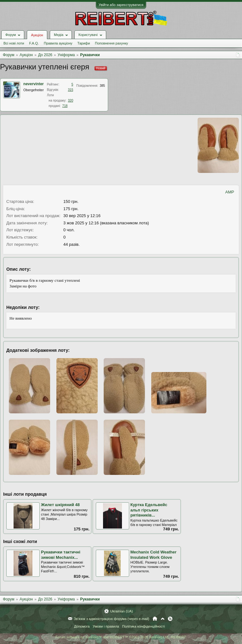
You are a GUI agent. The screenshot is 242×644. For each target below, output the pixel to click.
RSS (170, 619)
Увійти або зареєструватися (121, 5)
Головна (155, 619)
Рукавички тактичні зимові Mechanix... (61, 555)
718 (65, 106)
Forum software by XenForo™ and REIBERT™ (121, 637)
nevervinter (34, 84)
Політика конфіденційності (144, 626)
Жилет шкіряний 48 (60, 505)
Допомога (82, 626)
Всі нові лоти (14, 43)
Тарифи (84, 43)
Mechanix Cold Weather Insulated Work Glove (153, 555)
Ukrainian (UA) (121, 611)
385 (102, 86)
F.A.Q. (34, 43)
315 (71, 90)
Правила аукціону (58, 43)
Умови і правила (106, 626)
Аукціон (37, 35)
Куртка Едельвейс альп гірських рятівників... (149, 510)
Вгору (163, 619)
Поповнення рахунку (111, 43)
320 (71, 100)
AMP (230, 192)
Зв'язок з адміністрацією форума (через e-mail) (112, 619)
